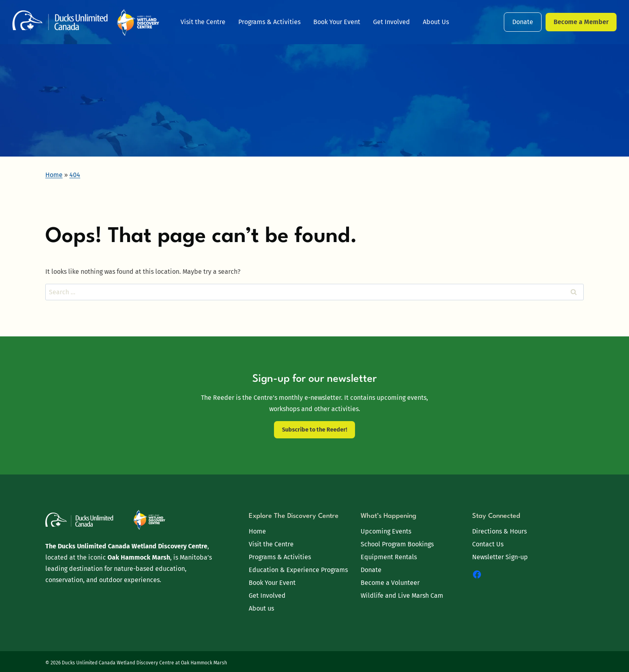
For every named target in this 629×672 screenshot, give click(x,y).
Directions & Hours (499, 531)
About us (261, 608)
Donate (523, 22)
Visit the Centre (203, 22)
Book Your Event (337, 22)
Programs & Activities (269, 22)
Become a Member (581, 22)
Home (257, 531)
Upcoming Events (386, 531)
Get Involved (392, 22)
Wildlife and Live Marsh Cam (402, 596)
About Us (436, 22)
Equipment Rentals (389, 557)
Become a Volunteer (390, 583)
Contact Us (488, 544)
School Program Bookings (397, 544)
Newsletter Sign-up (500, 557)
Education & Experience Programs (298, 570)
